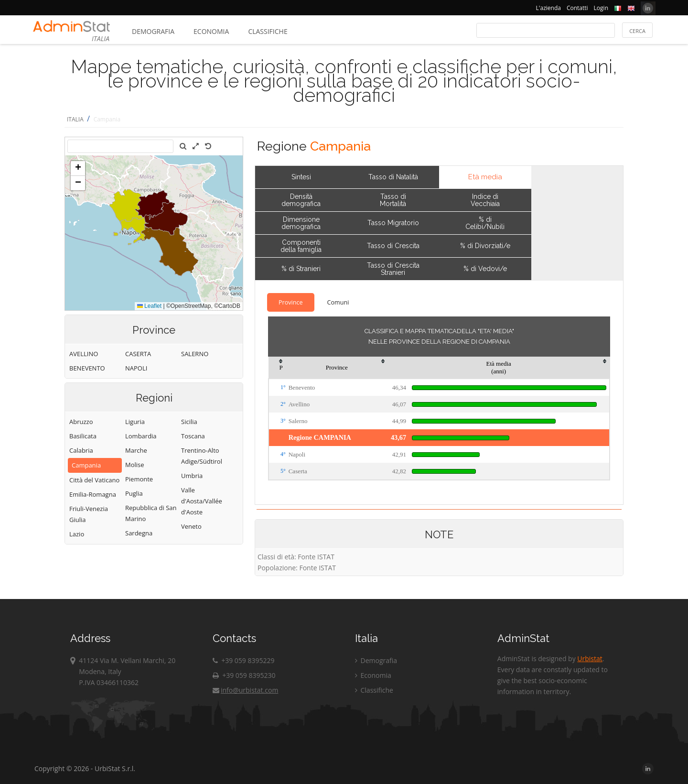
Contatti (577, 8)
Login (601, 8)
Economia (211, 31)
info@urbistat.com (245, 690)
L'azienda (548, 8)
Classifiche (268, 31)
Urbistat (590, 659)
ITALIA (75, 119)
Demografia (153, 31)
